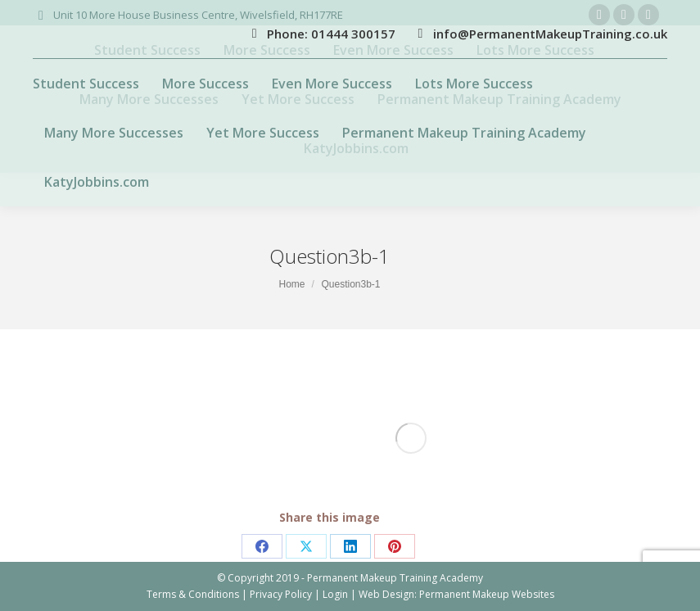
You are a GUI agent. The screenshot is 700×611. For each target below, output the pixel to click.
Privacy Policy (281, 594)
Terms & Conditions (193, 594)
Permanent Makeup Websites (487, 594)
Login (335, 594)
